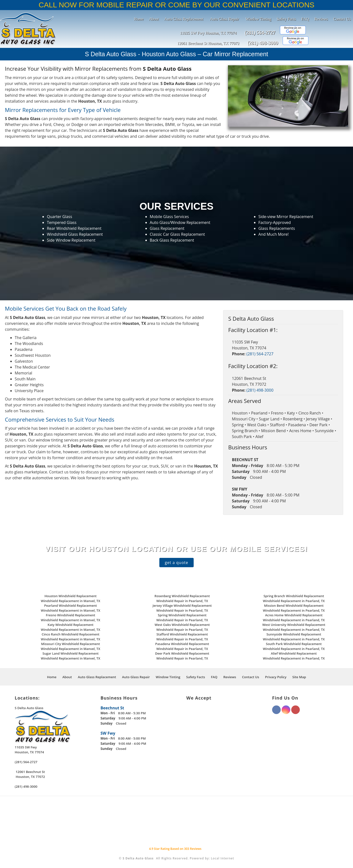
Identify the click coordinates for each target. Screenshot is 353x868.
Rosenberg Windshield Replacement (182, 596)
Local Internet (222, 858)
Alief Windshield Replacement (294, 653)
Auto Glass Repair (224, 19)
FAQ (305, 19)
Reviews (321, 19)
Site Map (299, 677)
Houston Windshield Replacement (71, 596)
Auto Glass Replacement (184, 19)
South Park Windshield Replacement (294, 644)
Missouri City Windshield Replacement (71, 644)
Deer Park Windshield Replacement (182, 653)
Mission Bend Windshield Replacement (294, 606)
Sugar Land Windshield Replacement (70, 653)
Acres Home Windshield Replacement (294, 615)
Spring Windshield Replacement (182, 615)
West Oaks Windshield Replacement (182, 625)
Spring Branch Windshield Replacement (294, 596)
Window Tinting (258, 19)
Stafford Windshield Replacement (182, 634)
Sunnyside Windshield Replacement (294, 634)
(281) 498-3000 (263, 43)
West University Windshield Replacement (294, 625)
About (154, 19)
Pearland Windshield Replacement (70, 606)
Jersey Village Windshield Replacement (182, 606)
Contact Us (342, 19)
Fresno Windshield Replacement (70, 615)
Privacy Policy (276, 677)
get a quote (176, 563)
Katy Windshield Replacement (70, 625)
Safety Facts (286, 19)
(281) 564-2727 (260, 33)
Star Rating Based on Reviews (175, 849)
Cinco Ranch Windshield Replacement (70, 634)
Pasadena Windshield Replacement (182, 644)
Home (139, 19)
